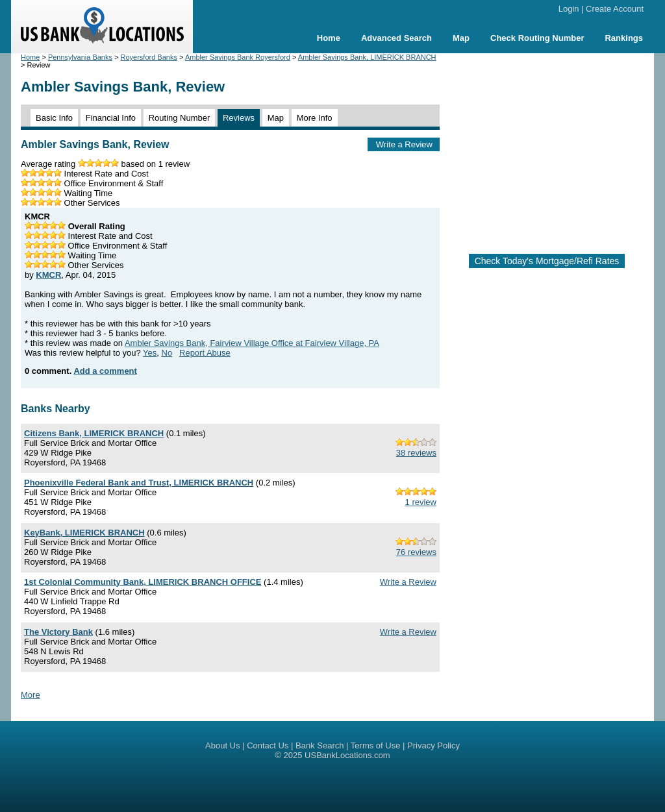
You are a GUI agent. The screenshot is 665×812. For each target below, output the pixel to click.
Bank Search (320, 745)
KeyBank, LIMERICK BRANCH (84, 533)
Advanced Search (396, 38)
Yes (150, 353)
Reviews (239, 118)
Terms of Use (376, 745)
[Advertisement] (557, 148)
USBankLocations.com (347, 755)
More (31, 695)
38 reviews (416, 453)
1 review (421, 502)
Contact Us (268, 745)
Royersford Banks (149, 57)
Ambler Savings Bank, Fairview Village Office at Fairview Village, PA (252, 343)
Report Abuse (205, 353)
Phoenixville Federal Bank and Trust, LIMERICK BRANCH (139, 483)
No (167, 353)
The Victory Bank (58, 632)
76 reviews (416, 552)
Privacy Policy (433, 745)
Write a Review (404, 144)
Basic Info (54, 118)
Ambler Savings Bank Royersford (238, 57)
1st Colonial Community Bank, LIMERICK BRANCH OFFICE (143, 582)
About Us (222, 745)
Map (461, 38)
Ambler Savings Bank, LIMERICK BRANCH (367, 57)
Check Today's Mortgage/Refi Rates (547, 261)
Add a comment (105, 371)
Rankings (624, 38)
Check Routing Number (537, 38)
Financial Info (111, 118)
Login (569, 9)
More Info (315, 118)
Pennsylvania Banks (80, 57)
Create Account (615, 9)
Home (329, 38)
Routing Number (180, 118)
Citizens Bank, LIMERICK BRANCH (94, 433)
